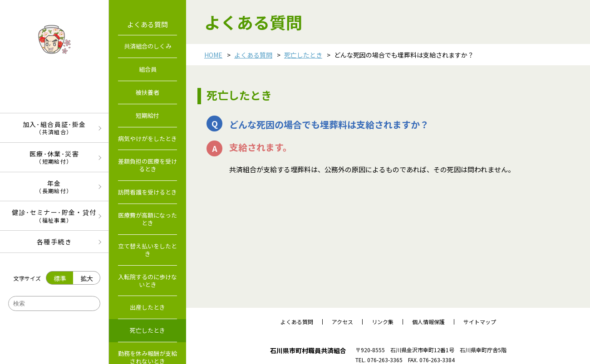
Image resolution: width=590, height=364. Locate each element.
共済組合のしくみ (148, 46)
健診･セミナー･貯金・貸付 (54, 216)
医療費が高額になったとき (147, 219)
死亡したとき (303, 55)
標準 (60, 278)
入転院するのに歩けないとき (147, 281)
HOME (213, 55)
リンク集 (383, 322)
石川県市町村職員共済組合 (308, 350)
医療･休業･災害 (54, 157)
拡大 (87, 278)
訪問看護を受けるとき (147, 192)
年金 (54, 187)
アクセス (342, 322)
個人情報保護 (428, 322)
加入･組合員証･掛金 (54, 128)
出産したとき (147, 307)
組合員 (148, 69)
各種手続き (54, 242)
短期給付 (147, 115)
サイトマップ (480, 322)
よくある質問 (253, 55)
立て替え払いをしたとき (147, 250)
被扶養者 (147, 92)
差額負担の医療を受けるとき (147, 165)
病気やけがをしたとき (147, 138)
